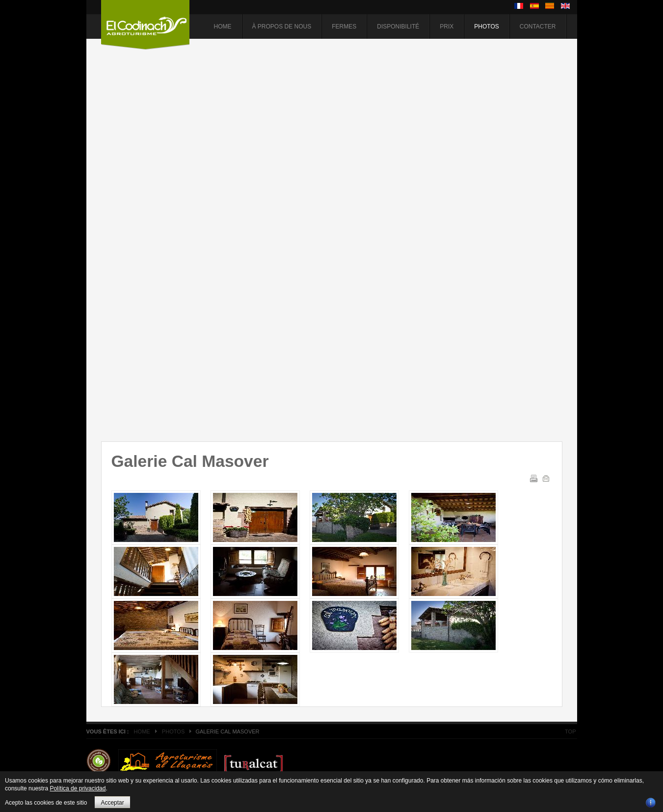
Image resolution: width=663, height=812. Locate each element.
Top (570, 731)
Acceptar (112, 803)
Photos (173, 731)
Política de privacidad (78, 788)
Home (142, 731)
